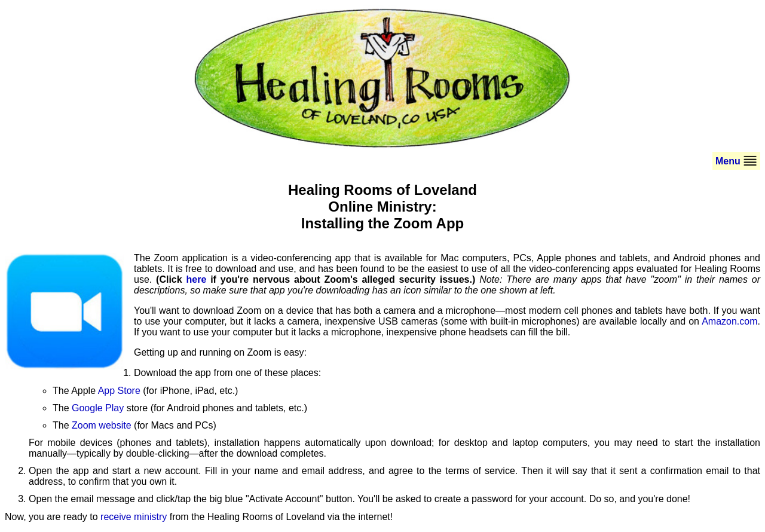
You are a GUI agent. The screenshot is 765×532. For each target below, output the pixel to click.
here (197, 279)
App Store (119, 391)
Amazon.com (729, 321)
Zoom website (102, 425)
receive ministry (134, 517)
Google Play (98, 408)
